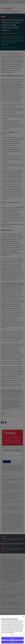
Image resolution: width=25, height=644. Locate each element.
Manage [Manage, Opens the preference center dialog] (12, 635)
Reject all (12, 638)
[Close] (23, 617)
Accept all (12, 642)
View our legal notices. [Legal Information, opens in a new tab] (9, 632)
